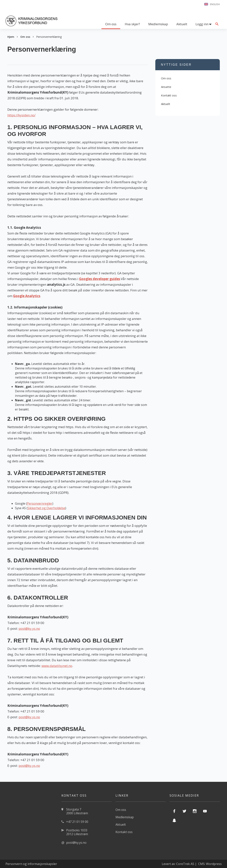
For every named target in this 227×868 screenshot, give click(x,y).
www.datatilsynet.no (57, 666)
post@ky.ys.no (29, 629)
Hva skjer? (132, 24)
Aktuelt (182, 24)
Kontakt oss (169, 95)
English (215, 4)
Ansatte (166, 87)
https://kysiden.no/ (21, 115)
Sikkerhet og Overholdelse (46, 508)
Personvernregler (40, 503)
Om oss (111, 24)
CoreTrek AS (185, 864)
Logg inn (202, 24)
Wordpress (214, 864)
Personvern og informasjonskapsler (31, 864)
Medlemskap (158, 24)
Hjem (11, 37)
